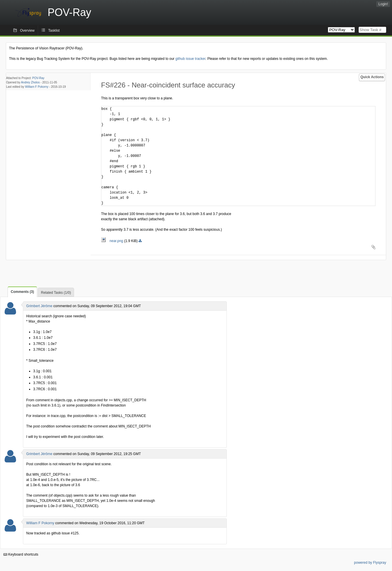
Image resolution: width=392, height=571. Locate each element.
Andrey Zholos (30, 82)
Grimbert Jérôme (39, 306)
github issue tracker (190, 59)
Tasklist (54, 31)
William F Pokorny (37, 87)
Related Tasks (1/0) (56, 293)
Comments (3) (22, 292)
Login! (383, 4)
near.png (113, 241)
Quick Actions (372, 77)
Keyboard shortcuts (21, 554)
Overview (27, 31)
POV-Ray (38, 78)
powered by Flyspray (370, 563)
